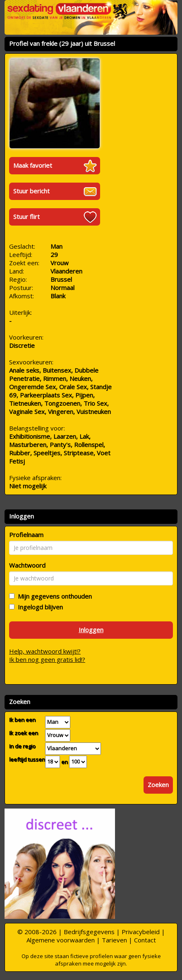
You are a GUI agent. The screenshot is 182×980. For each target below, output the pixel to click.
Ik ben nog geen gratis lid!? (47, 659)
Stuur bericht (31, 191)
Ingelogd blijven (39, 607)
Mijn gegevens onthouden (53, 596)
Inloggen (91, 630)
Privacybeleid (141, 932)
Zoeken (158, 785)
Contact (145, 940)
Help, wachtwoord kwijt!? (45, 651)
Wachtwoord (27, 565)
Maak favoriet (33, 165)
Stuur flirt (26, 216)
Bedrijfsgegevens (89, 932)
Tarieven (114, 940)
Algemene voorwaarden (61, 940)
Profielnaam (26, 535)
